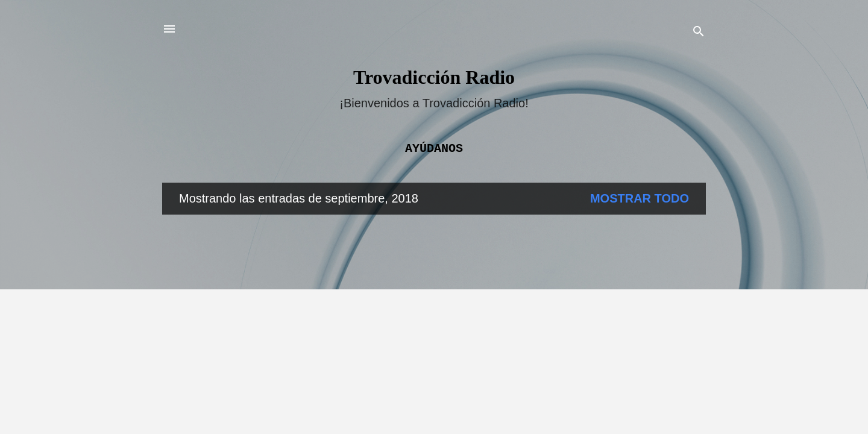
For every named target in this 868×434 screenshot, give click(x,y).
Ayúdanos (434, 149)
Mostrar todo (640, 198)
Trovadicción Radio (434, 77)
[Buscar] (699, 33)
